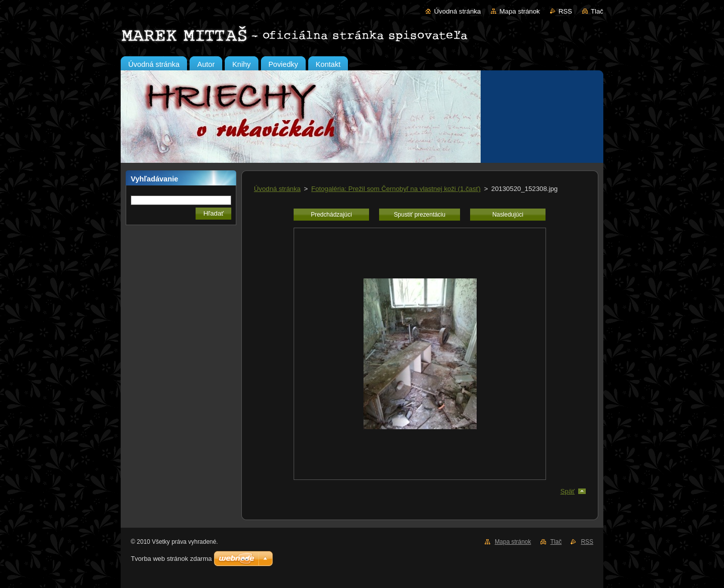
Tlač (597, 11)
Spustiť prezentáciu (420, 215)
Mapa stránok (519, 11)
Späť (567, 491)
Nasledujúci (508, 215)
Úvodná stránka (457, 11)
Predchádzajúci (331, 215)
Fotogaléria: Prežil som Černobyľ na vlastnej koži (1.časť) (396, 189)
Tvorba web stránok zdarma (171, 559)
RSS (565, 11)
